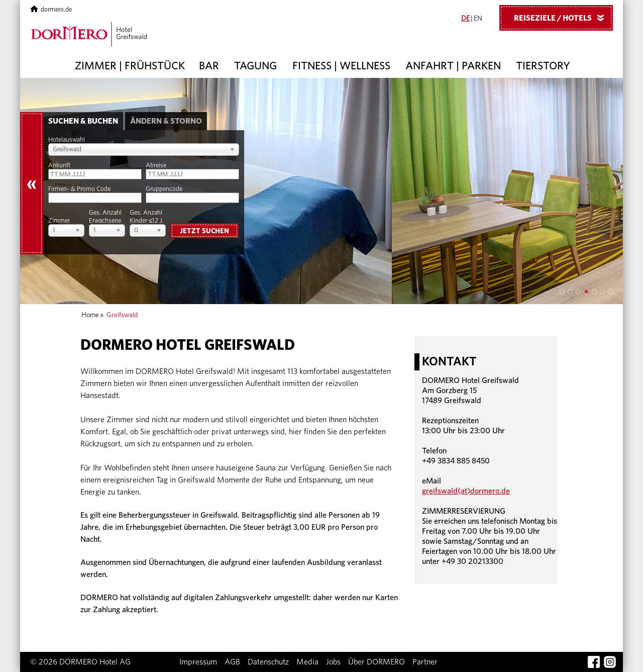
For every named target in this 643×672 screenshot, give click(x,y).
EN (478, 19)
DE (465, 19)
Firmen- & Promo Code (79, 189)
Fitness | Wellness (341, 66)
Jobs (333, 662)
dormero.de (51, 10)
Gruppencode (164, 189)
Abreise (156, 166)
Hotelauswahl (67, 140)
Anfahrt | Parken (453, 66)
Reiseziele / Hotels (563, 18)
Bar (209, 66)
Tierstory (543, 66)
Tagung (255, 66)
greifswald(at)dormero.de (466, 491)
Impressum (198, 662)
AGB (232, 662)
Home (90, 315)
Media (307, 662)
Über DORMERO (377, 662)
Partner (425, 662)
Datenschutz (268, 662)
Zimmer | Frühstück (130, 66)
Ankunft (59, 166)
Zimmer (59, 221)
